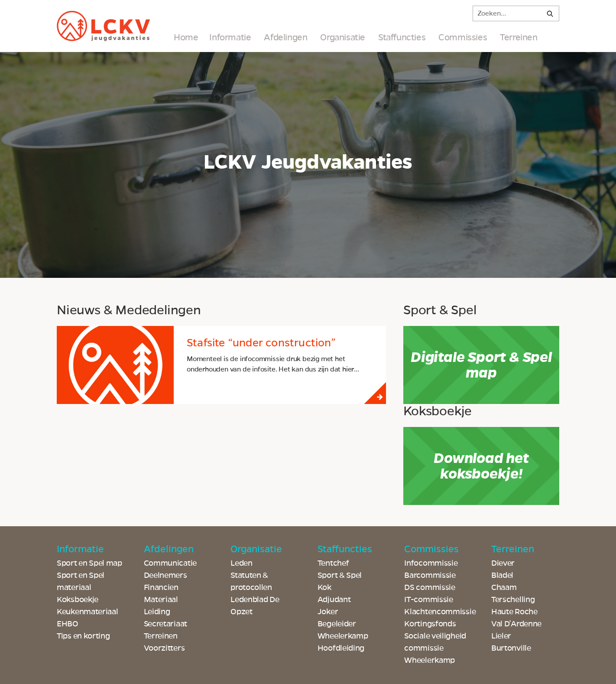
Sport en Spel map (89, 563)
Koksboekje (78, 599)
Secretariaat (165, 624)
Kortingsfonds (430, 624)
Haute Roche (514, 612)
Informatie (230, 37)
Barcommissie (430, 575)
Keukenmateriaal (88, 612)
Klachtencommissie (440, 612)
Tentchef (333, 563)
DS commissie (430, 587)
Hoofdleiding (341, 648)
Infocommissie (431, 563)
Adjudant (334, 599)
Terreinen (519, 37)
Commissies (463, 37)
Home (186, 37)
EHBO (68, 624)
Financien (161, 587)
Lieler (501, 636)
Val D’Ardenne (516, 624)
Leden (242, 563)
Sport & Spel (340, 575)
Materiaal (161, 599)
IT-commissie (428, 599)
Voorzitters (164, 648)
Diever (503, 563)
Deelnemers (165, 575)
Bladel (502, 575)
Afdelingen (285, 37)
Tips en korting (83, 636)
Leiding (157, 612)
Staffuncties (402, 37)
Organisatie (343, 37)
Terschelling (513, 599)
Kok (324, 587)
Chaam (504, 587)
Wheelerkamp (430, 660)
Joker (328, 612)
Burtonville (511, 648)
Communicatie (170, 563)
